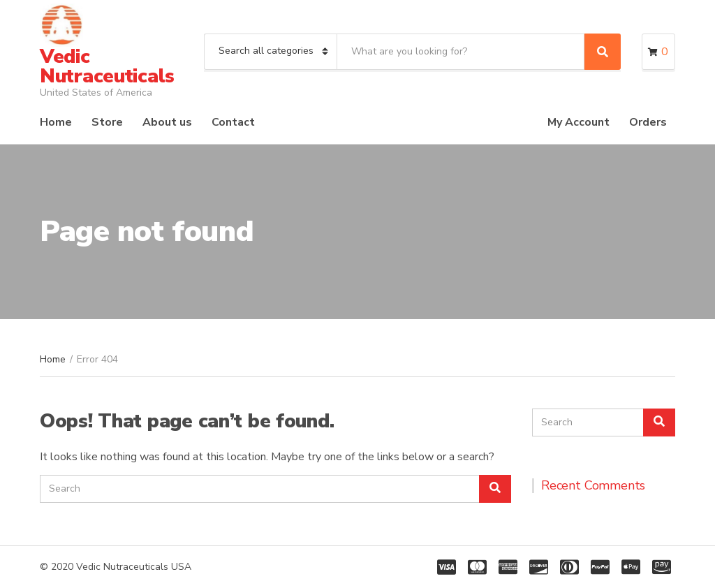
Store (107, 122)
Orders (648, 122)
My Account (578, 122)
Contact (233, 122)
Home (56, 122)
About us (167, 122)
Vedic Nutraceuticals (107, 66)
